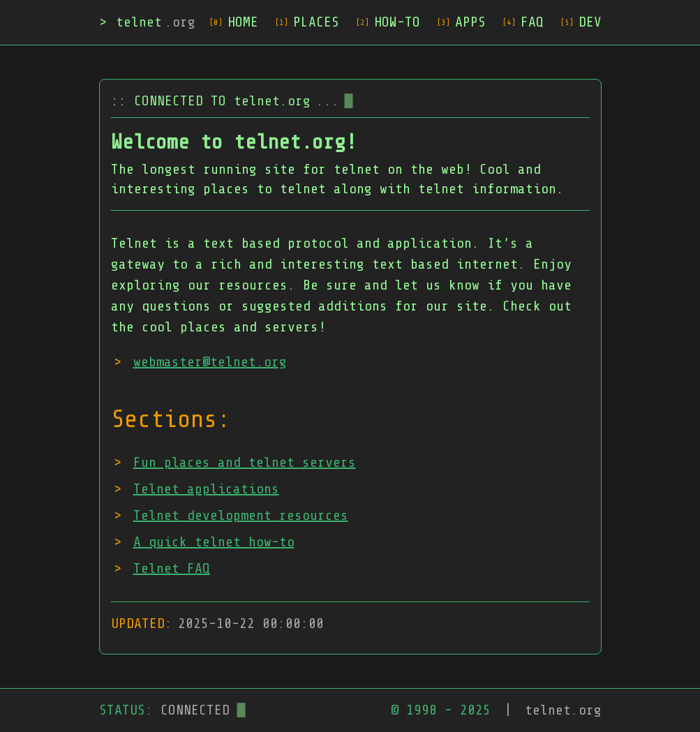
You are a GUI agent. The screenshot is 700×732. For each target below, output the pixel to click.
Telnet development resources (241, 515)
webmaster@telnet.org (210, 362)
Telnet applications (206, 489)
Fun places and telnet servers (245, 462)
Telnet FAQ (172, 568)
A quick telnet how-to (214, 542)
